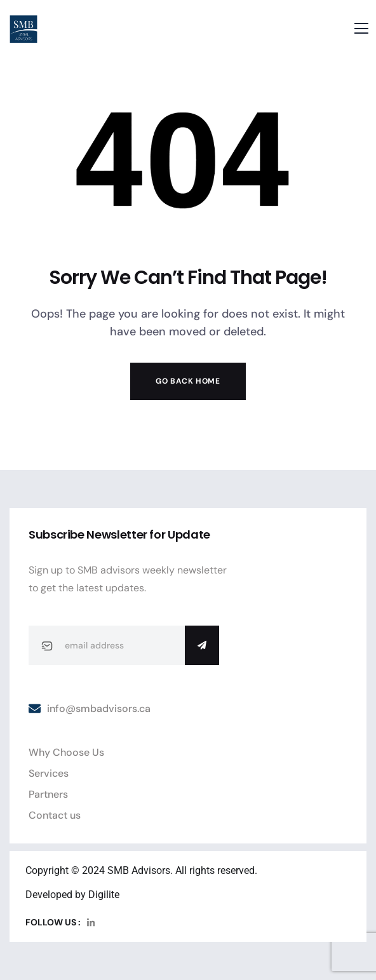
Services (49, 773)
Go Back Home (188, 381)
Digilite (104, 895)
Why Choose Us (66, 752)
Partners (48, 794)
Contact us (55, 815)
